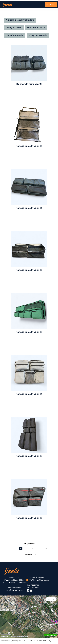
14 (46, 548)
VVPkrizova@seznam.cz (38, 580)
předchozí (30, 544)
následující (30, 554)
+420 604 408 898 (35, 577)
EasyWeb (18, 641)
